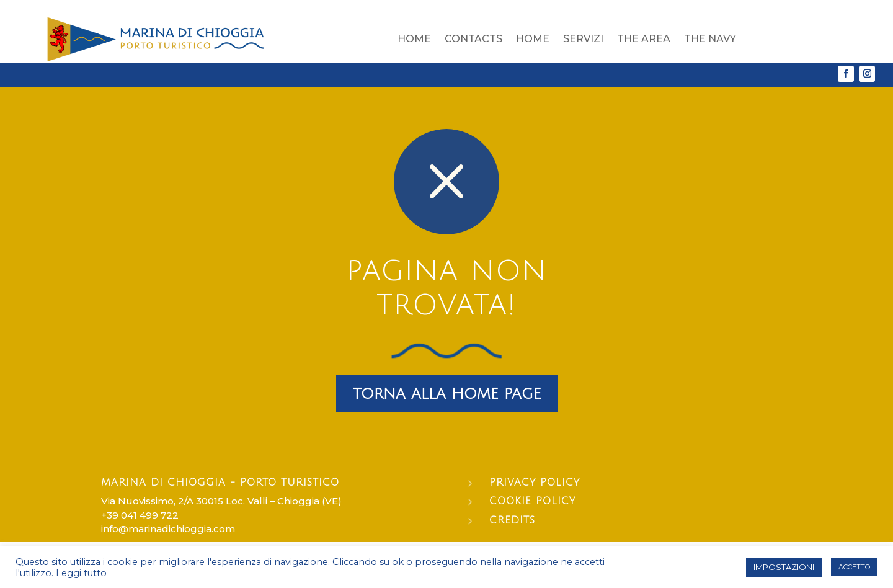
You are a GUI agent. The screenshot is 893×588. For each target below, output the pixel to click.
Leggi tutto (81, 573)
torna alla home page (447, 394)
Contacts (473, 39)
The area (644, 39)
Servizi (583, 39)
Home (414, 39)
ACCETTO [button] (854, 567)
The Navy (710, 39)
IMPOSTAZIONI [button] (784, 567)
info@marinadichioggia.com (168, 529)
